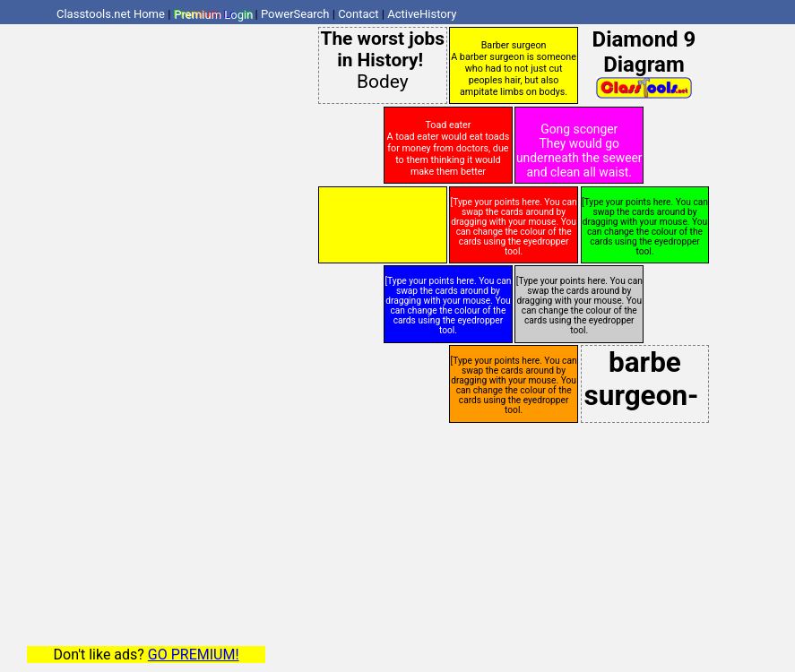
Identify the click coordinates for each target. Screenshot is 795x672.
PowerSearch (295, 14)
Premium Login (213, 14)
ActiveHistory (422, 14)
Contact (358, 14)
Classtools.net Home (111, 14)
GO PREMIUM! (194, 655)
